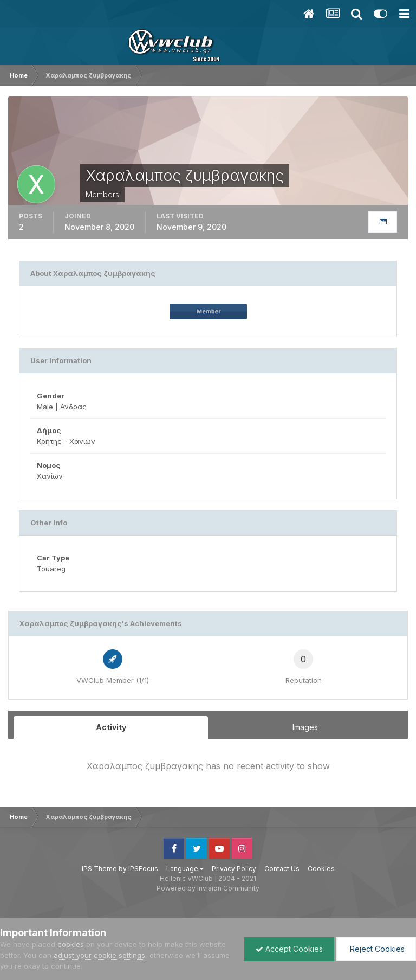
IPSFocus (143, 869)
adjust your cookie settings (99, 955)
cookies (71, 944)
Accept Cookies (289, 949)
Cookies (321, 869)
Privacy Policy (234, 869)
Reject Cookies (376, 949)
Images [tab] (305, 727)
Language (185, 869)
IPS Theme (99, 869)
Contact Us (282, 869)
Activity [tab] (111, 727)
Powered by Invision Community (208, 888)
